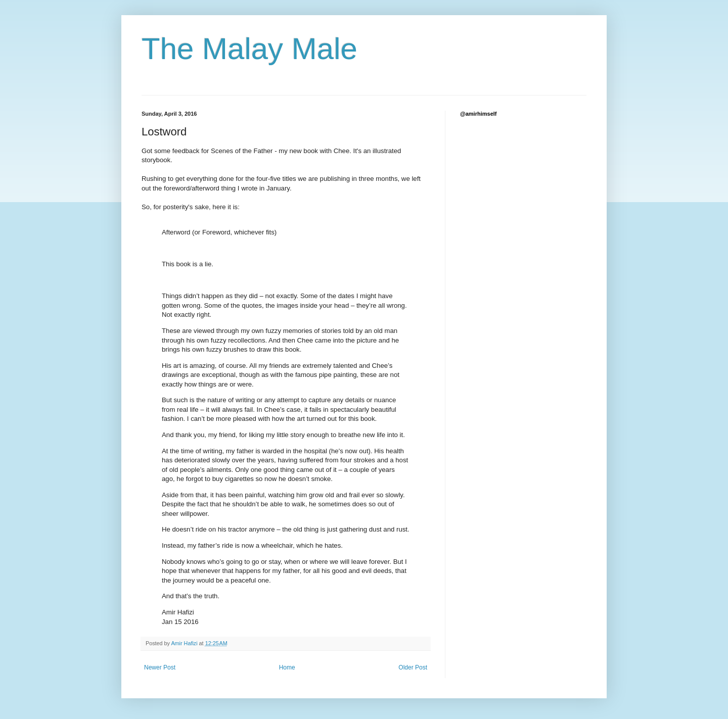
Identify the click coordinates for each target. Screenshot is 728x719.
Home (287, 667)
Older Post (413, 667)
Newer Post (160, 667)
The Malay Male (249, 49)
